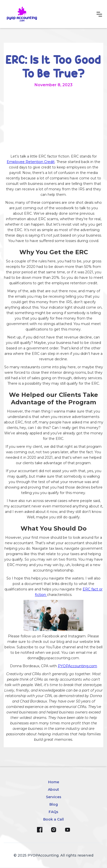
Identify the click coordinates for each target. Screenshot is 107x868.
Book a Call (53, 819)
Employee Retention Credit (31, 162)
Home (54, 782)
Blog (54, 804)
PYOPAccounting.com (77, 666)
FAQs (53, 812)
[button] (99, 14)
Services (54, 797)
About (53, 789)
